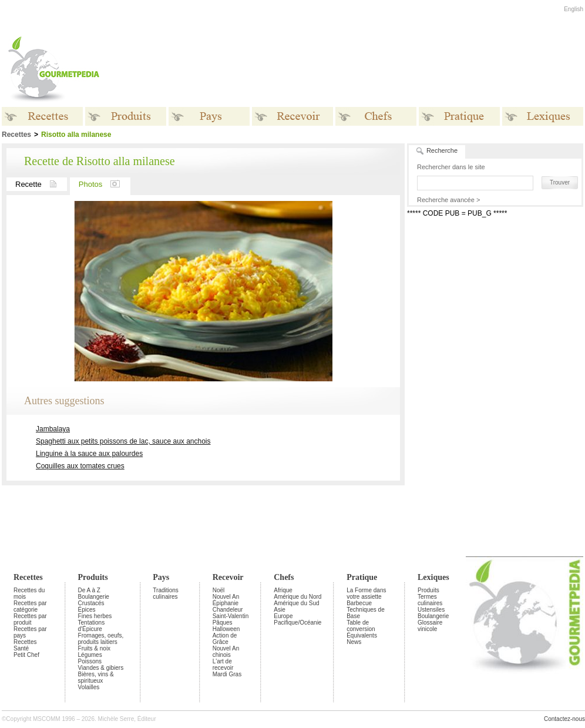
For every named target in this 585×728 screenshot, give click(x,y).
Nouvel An (226, 597)
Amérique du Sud (296, 603)
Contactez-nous (564, 719)
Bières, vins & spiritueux (96, 677)
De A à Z (89, 590)
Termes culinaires (430, 600)
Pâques (223, 623)
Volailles (89, 687)
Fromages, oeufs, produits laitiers (101, 639)
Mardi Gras (227, 674)
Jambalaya (53, 429)
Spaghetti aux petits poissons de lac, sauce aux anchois (123, 441)
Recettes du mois (29, 593)
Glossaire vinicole (430, 626)
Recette (41, 184)
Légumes (90, 655)
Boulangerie (94, 597)
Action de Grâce (225, 639)
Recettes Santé (25, 645)
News (354, 642)
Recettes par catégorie (30, 606)
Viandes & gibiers (101, 668)
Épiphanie (226, 603)
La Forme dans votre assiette (366, 593)
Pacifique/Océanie (297, 623)
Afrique (283, 590)
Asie (279, 610)
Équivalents (362, 635)
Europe (283, 616)
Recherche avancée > (448, 200)
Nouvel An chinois (226, 652)
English (574, 9)
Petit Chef (26, 655)
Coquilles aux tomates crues (80, 466)
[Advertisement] (494, 293)
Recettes (28, 577)
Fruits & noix (95, 648)
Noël (219, 590)
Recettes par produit (30, 619)
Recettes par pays (30, 632)
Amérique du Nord (297, 597)
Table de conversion (361, 626)
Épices (87, 610)
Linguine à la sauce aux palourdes (89, 454)
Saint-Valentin (231, 616)
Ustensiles (431, 610)
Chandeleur (228, 610)
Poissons (90, 661)
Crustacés (91, 603)
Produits (93, 577)
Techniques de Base (366, 613)
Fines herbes (95, 616)
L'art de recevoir (223, 665)
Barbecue (359, 603)
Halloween (226, 629)
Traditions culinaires (166, 593)
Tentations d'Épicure (92, 626)
